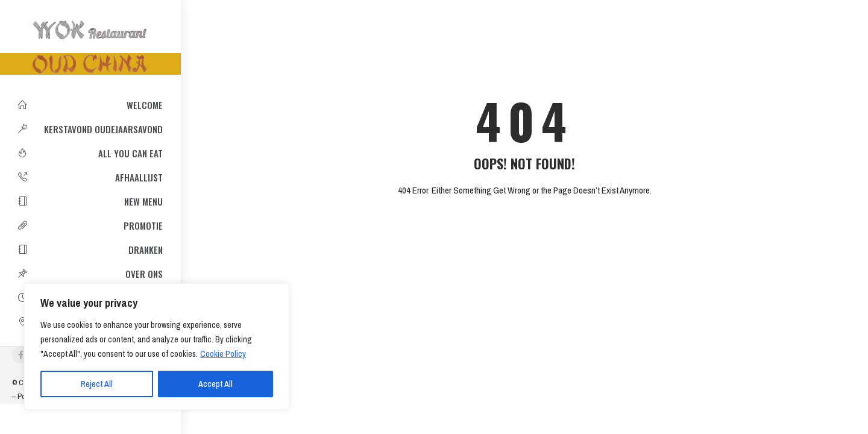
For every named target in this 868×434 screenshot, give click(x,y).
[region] (157, 347)
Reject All (97, 384)
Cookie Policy (223, 354)
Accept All (215, 384)
